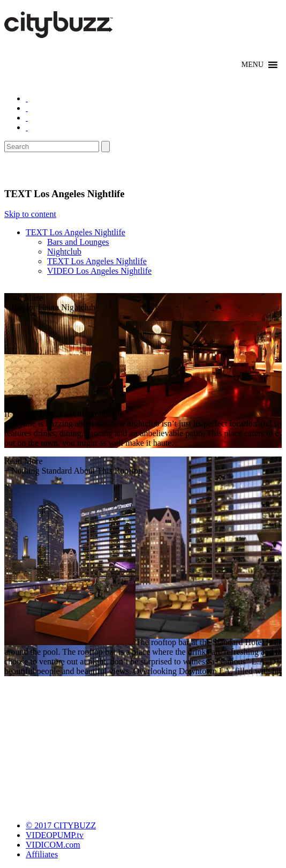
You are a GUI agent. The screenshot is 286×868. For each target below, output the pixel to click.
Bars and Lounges (78, 242)
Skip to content (30, 214)
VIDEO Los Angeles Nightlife (99, 271)
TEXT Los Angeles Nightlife (76, 232)
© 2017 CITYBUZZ (61, 825)
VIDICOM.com (53, 845)
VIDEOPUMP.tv (55, 835)
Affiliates (42, 854)
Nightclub (64, 252)
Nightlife (28, 170)
